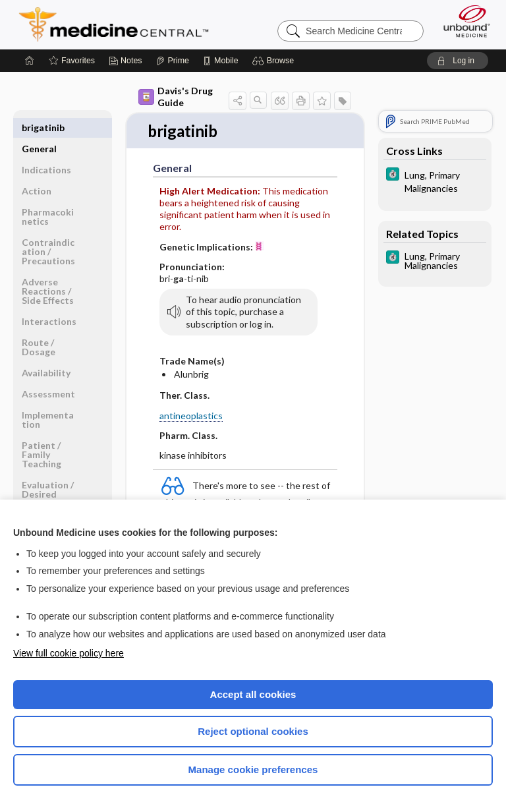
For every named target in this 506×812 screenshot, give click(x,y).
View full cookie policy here (69, 653)
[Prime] (173, 61)
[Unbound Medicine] (463, 21)
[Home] (30, 61)
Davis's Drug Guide (176, 97)
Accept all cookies (253, 694)
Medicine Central (122, 24)
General (39, 128)
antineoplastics (191, 416)
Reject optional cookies (253, 731)
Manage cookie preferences (253, 769)
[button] (275, 61)
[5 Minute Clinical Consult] (435, 181)
